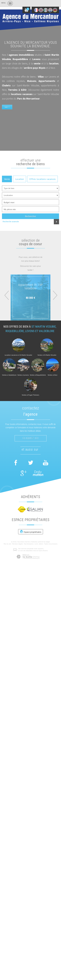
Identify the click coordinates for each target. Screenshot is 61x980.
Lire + (7, 107)
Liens (36, 544)
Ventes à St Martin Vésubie (47, 355)
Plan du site (7, 544)
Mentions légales (18, 544)
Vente (7, 179)
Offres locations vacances (42, 179)
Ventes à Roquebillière (38, 375)
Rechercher (30, 216)
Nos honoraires (29, 544)
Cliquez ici (31, 438)
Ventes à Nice (53, 375)
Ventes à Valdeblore (9, 375)
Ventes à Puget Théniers (30, 395)
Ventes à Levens (23, 375)
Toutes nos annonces (51, 544)
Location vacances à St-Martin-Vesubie (18, 355)
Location (20, 179)
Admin (41, 544)
